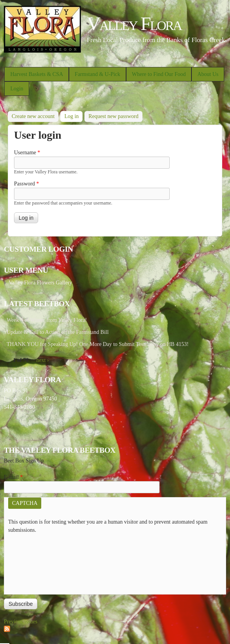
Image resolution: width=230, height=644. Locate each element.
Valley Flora (134, 24)
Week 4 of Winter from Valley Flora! (47, 320)
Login (17, 89)
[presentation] (40, 562)
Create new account (33, 116)
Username (27, 153)
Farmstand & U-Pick (97, 74)
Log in (73, 115)
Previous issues (21, 622)
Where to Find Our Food (159, 74)
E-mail (13, 477)
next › (42, 360)
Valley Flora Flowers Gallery (40, 283)
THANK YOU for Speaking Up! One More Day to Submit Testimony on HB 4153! (98, 344)
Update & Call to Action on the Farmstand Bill (58, 332)
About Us (208, 74)
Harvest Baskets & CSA (37, 74)
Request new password (113, 116)
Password (26, 184)
